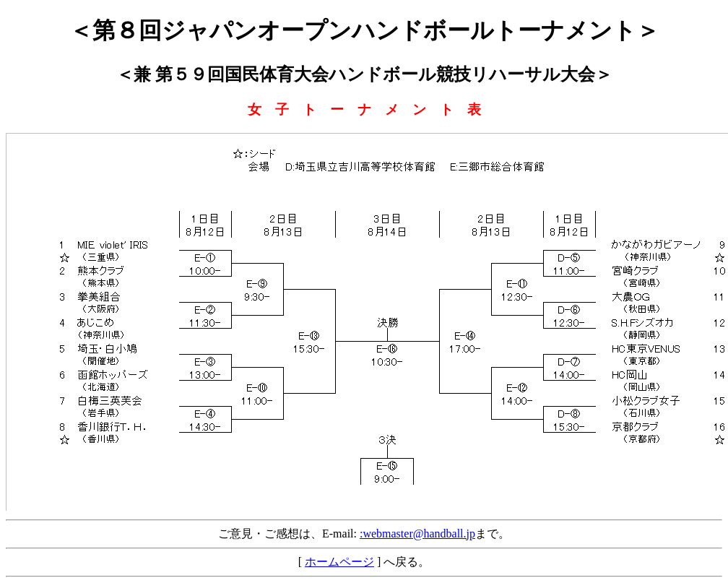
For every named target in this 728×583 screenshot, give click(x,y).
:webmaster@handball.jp (417, 534)
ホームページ (339, 562)
